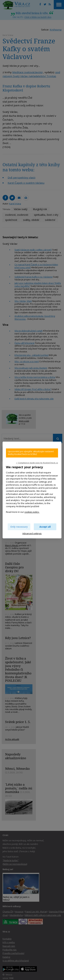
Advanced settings (32, 533)
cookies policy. (32, 512)
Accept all (45, 527)
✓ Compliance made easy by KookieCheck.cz (37, 463)
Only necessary (19, 527)
